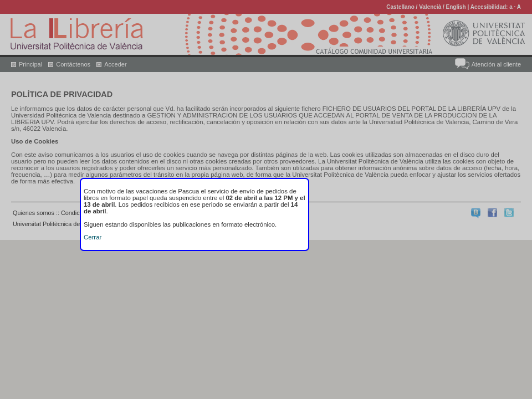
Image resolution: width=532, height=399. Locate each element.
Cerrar (93, 237)
